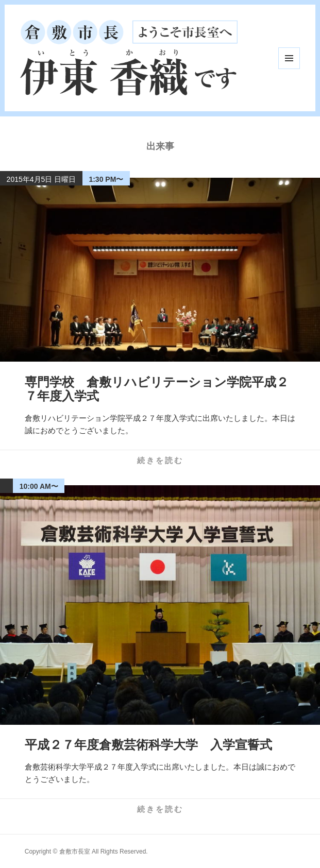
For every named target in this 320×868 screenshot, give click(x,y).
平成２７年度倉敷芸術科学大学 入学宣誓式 (148, 745)
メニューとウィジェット (289, 58)
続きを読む (160, 460)
